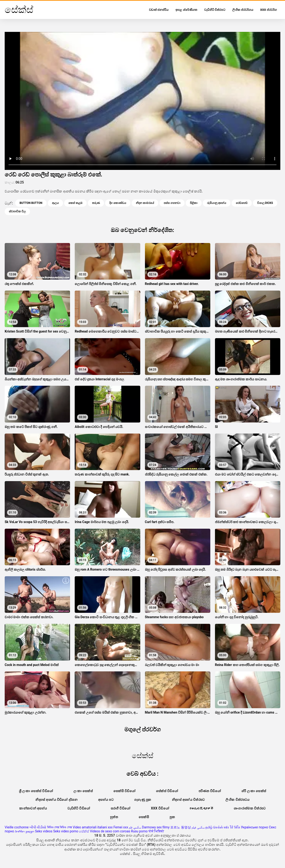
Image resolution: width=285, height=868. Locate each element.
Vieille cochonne (17, 827)
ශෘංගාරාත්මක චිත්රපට (250, 808)
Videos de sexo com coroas (110, 831)
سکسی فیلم (198, 827)
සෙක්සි (144, 817)
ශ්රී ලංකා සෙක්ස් (254, 791)
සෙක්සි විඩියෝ (124, 791)
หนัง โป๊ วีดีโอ (232, 827)
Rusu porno (139, 831)
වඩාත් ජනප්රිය (159, 10)
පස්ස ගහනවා (172, 203)
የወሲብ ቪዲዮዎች (201, 808)
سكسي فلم (135, 827)
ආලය (55, 203)
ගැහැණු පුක (143, 800)
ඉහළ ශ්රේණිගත (186, 10)
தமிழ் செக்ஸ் (214, 827)
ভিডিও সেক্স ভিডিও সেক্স (59, 827)
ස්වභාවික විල (17, 211)
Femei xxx (121, 827)
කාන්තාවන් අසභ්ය (33, 808)
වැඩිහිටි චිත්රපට (215, 10)
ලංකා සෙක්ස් (83, 791)
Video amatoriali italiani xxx (93, 827)
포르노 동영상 (180, 827)
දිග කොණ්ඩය (118, 203)
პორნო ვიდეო (24, 831)
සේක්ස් (84, 831)
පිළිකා (194, 203)
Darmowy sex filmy (156, 827)
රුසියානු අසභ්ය (217, 203)
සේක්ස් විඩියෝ (167, 791)
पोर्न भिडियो (156, 831)
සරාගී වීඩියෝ (121, 808)
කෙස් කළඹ (75, 203)
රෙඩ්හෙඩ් (242, 203)
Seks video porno (66, 831)
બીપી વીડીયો (38, 827)
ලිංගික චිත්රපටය (238, 800)
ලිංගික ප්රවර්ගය (243, 10)
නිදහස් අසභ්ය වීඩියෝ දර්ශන (56, 800)
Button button (31, 203)
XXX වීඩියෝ (160, 808)
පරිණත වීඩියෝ (210, 791)
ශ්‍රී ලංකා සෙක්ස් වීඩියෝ (36, 791)
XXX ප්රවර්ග (268, 10)
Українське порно (255, 827)
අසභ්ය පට (106, 800)
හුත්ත (114, 817)
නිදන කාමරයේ (145, 203)
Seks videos (44, 831)
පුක (172, 817)
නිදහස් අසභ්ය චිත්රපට (188, 800)
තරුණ (96, 203)
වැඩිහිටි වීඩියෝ (79, 808)
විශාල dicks (265, 203)
